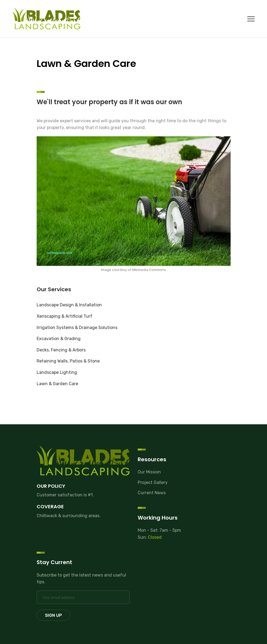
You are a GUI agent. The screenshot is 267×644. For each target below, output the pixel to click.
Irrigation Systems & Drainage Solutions (77, 328)
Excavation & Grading (59, 339)
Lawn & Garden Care (57, 384)
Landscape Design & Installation (69, 305)
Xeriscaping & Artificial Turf (65, 316)
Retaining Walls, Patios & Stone (68, 361)
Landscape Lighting (57, 372)
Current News (152, 493)
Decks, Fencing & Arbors (61, 350)
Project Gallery (153, 482)
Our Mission (149, 472)
